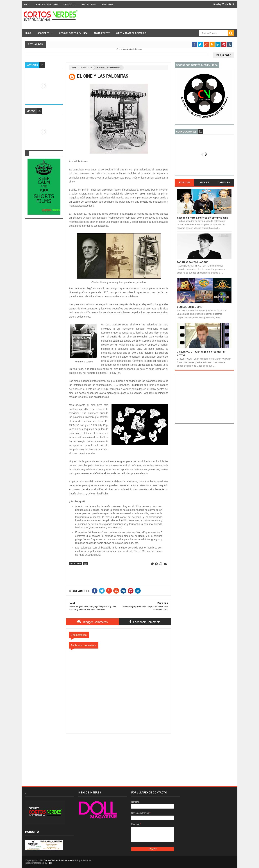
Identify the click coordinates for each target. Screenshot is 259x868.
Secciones (43, 33)
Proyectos (70, 4)
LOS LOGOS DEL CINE (189, 307)
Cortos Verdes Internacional (58, 860)
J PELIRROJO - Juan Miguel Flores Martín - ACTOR (202, 353)
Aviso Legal (108, 4)
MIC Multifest (102, 33)
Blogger (139, 49)
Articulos (86, 67)
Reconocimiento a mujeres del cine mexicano (203, 218)
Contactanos (89, 4)
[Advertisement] (119, 756)
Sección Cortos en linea (73, 33)
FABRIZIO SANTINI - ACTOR (193, 262)
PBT (50, 863)
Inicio (27, 4)
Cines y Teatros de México (131, 33)
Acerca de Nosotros (47, 4)
